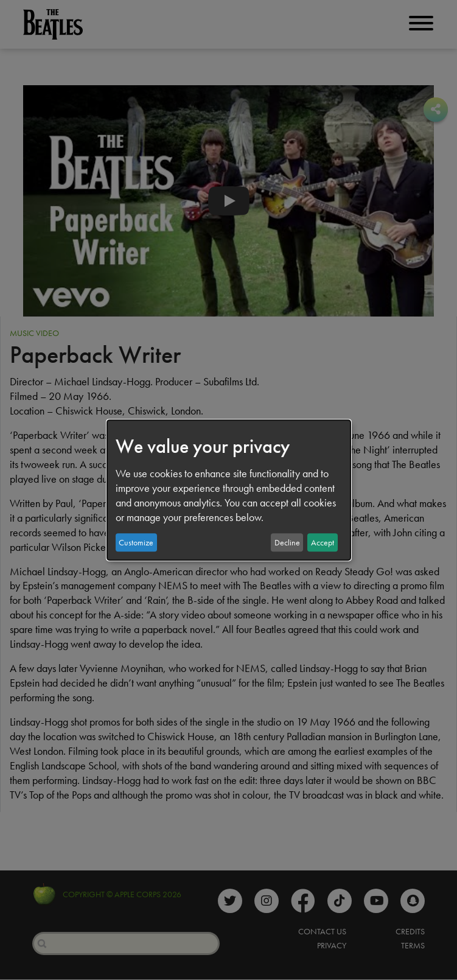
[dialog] (229, 490)
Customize (136, 542)
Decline (287, 542)
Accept (323, 542)
